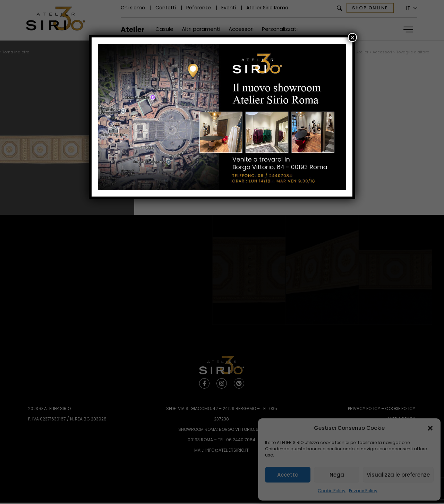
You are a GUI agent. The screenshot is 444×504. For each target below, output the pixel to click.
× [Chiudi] (352, 37)
